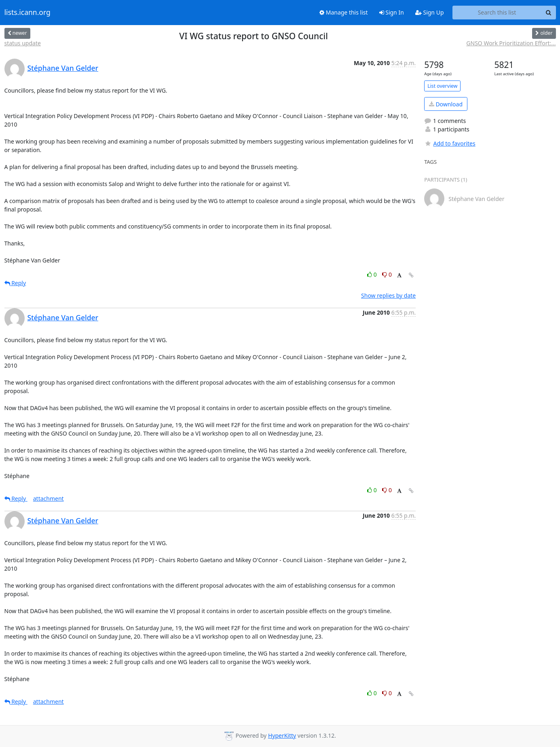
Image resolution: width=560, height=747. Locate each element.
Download (446, 104)
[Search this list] (497, 13)
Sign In (392, 12)
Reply (15, 283)
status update (23, 43)
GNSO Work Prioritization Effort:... (511, 43)
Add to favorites (450, 143)
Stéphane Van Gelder (63, 68)
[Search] (549, 13)
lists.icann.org (27, 13)
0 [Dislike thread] (387, 274)
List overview (442, 86)
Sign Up (430, 12)
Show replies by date (388, 295)
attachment (49, 498)
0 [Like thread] (373, 274)
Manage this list (344, 12)
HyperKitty (282, 735)
